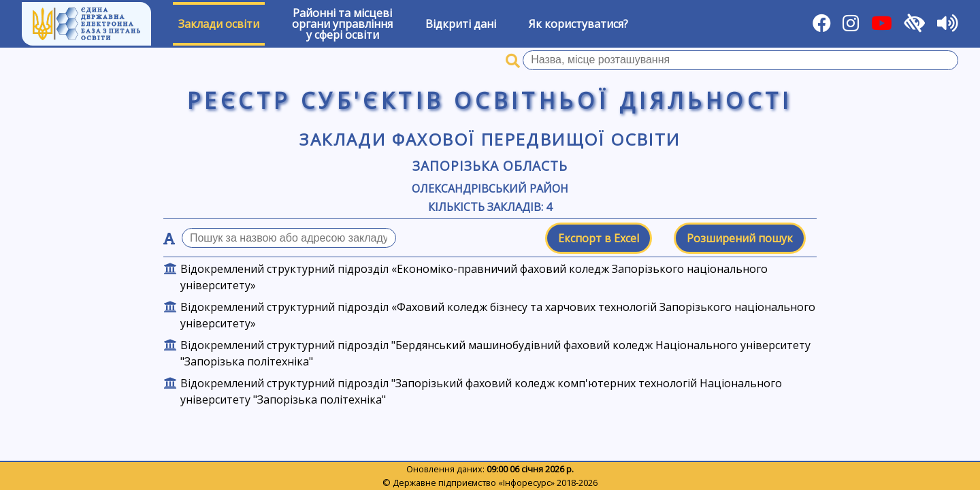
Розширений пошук (740, 238)
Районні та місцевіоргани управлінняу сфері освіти (342, 24)
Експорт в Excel (599, 238)
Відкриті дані (461, 24)
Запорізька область (490, 166)
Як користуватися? (578, 24)
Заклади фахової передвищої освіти (490, 139)
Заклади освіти (219, 24)
